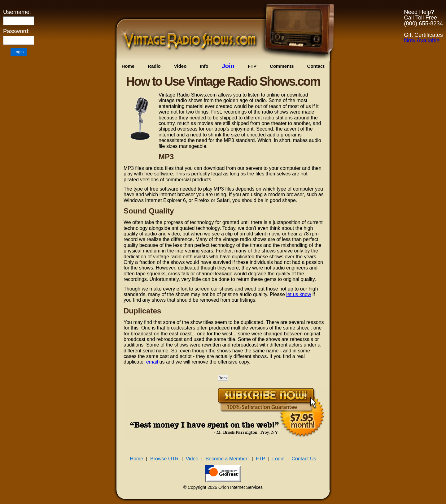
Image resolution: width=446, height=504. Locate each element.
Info (204, 66)
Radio (154, 66)
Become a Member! (227, 459)
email (152, 362)
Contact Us (304, 459)
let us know (299, 294)
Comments (282, 66)
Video (180, 66)
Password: (16, 31)
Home (128, 66)
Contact (316, 66)
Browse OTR (164, 459)
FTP (252, 66)
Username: (17, 12)
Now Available (422, 40)
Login (278, 459)
